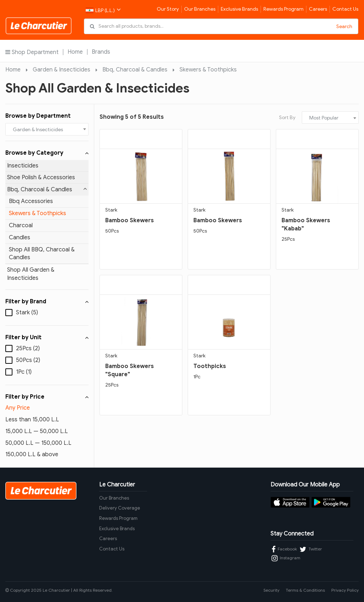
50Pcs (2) (28, 360)
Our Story (168, 9)
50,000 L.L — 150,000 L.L (38, 443)
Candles (20, 238)
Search (344, 26)
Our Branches (200, 9)
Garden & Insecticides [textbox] (38, 130)
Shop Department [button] (32, 52)
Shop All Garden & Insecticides (31, 274)
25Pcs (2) (28, 348)
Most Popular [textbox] (324, 118)
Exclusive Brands (239, 9)
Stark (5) (27, 313)
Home (75, 52)
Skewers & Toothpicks (208, 70)
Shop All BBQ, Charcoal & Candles (42, 254)
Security (271, 590)
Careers (318, 9)
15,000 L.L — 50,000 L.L (37, 431)
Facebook (284, 549)
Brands (101, 52)
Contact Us (345, 9)
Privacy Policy (345, 590)
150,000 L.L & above (32, 454)
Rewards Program (283, 9)
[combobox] (47, 129)
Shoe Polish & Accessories (41, 177)
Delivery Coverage (120, 508)
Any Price (18, 408)
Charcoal (21, 225)
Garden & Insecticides (61, 70)
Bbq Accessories (31, 201)
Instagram (286, 558)
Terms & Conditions (305, 590)
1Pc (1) (24, 372)
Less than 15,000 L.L (32, 420)
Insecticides (23, 166)
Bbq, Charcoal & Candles (135, 70)
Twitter (311, 549)
